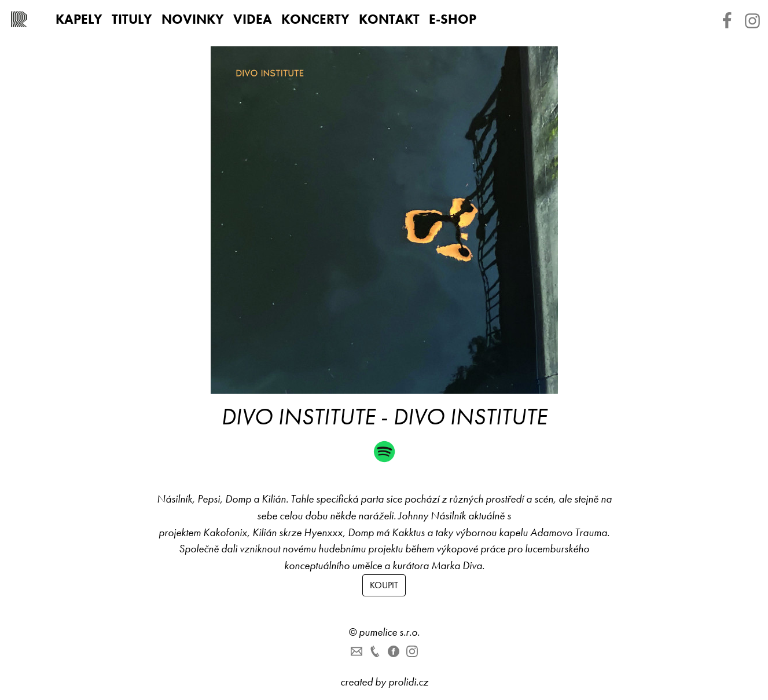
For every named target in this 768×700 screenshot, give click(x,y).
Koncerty (315, 19)
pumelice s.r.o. (389, 632)
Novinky (193, 19)
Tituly (132, 19)
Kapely (79, 19)
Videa (253, 19)
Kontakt (389, 19)
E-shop (453, 19)
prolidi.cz (408, 682)
